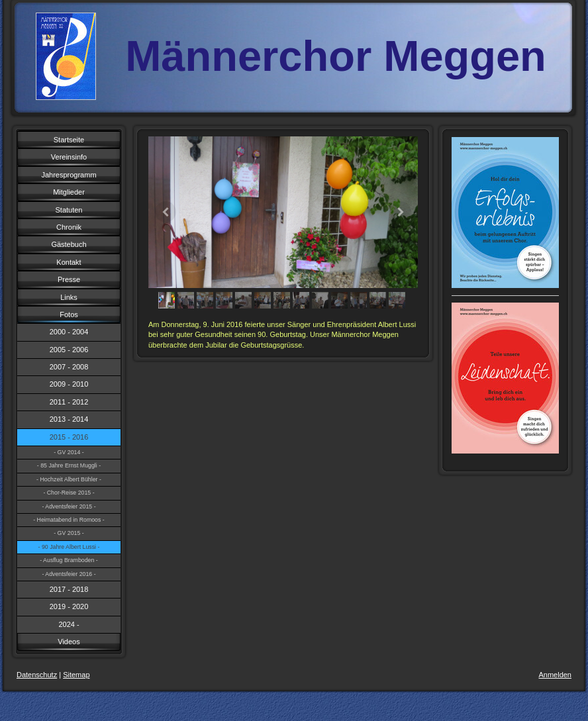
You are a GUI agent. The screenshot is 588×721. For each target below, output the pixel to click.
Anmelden (555, 675)
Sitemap (76, 675)
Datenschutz (37, 675)
